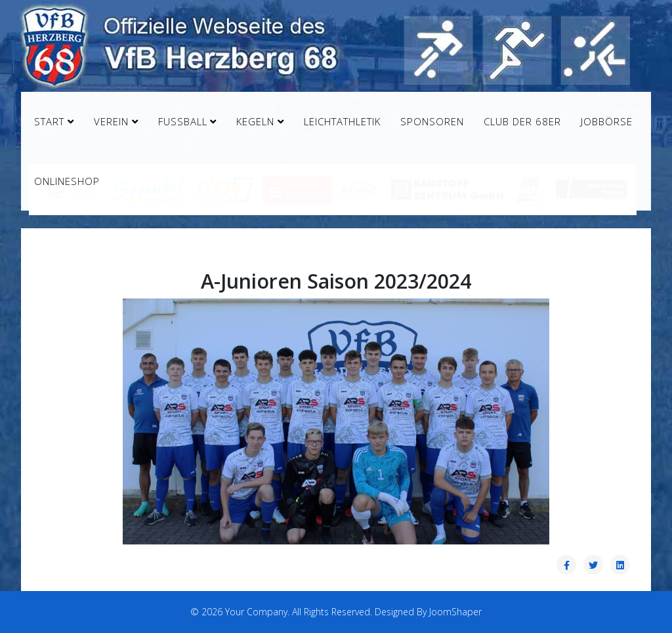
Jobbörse (607, 121)
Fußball (183, 121)
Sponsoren (432, 121)
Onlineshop (67, 181)
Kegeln (255, 121)
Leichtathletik (342, 121)
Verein (111, 121)
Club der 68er (522, 121)
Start (49, 121)
